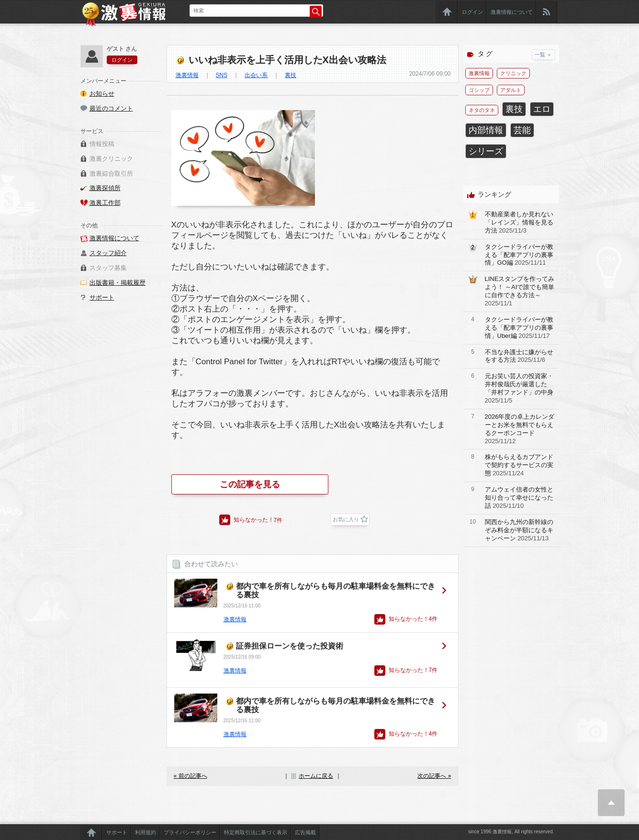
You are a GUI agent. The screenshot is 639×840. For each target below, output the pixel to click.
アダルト (511, 90)
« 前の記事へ (191, 776)
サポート (102, 297)
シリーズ (486, 151)
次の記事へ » (434, 776)
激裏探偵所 (105, 188)
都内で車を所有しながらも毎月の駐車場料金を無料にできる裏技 (336, 590)
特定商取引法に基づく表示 (256, 832)
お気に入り (346, 519)
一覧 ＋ (543, 55)
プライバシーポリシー (190, 832)
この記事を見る (250, 484)
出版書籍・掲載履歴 (118, 283)
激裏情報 (187, 75)
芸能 (522, 130)
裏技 (291, 75)
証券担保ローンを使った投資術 (290, 646)
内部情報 (486, 130)
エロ (542, 109)
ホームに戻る (316, 776)
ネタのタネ (482, 110)
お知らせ (102, 94)
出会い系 (256, 75)
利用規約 (146, 832)
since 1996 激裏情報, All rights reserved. (511, 832)
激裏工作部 (105, 203)
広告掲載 (305, 832)
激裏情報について (512, 12)
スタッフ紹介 (108, 253)
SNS (222, 75)
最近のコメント (111, 108)
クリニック (513, 73)
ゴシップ (479, 90)
